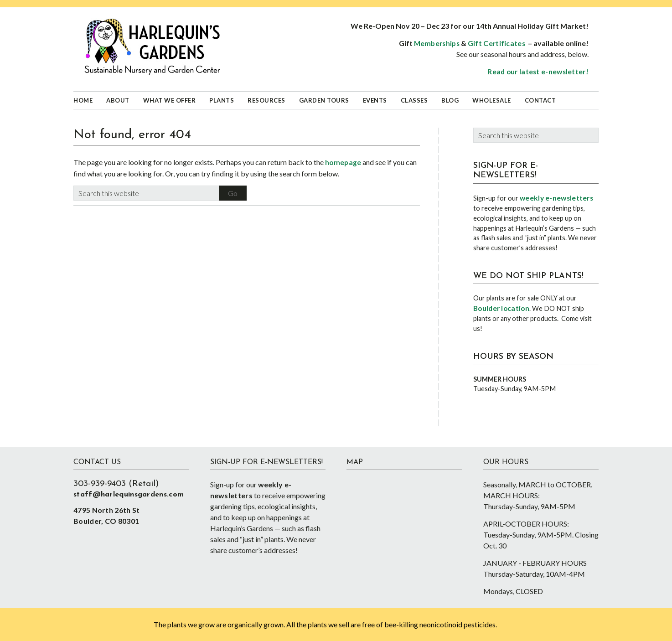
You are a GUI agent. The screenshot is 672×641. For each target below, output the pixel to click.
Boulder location (501, 308)
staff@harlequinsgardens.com (129, 495)
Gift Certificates (496, 43)
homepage (343, 162)
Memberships (437, 43)
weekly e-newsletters (556, 198)
